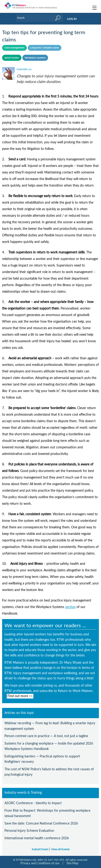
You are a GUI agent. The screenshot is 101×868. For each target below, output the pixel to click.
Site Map (72, 863)
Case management (14, 48)
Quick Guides (12, 58)
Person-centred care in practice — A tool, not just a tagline (46, 736)
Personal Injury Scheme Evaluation (29, 831)
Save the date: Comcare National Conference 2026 (41, 823)
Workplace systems (35, 58)
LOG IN (72, 19)
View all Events (60, 849)
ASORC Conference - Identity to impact (33, 803)
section (70, 607)
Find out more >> (20, 696)
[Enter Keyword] (40, 18)
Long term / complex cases (44, 48)
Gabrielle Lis (24, 69)
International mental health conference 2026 (37, 838)
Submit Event (40, 849)
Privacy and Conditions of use (40, 863)
